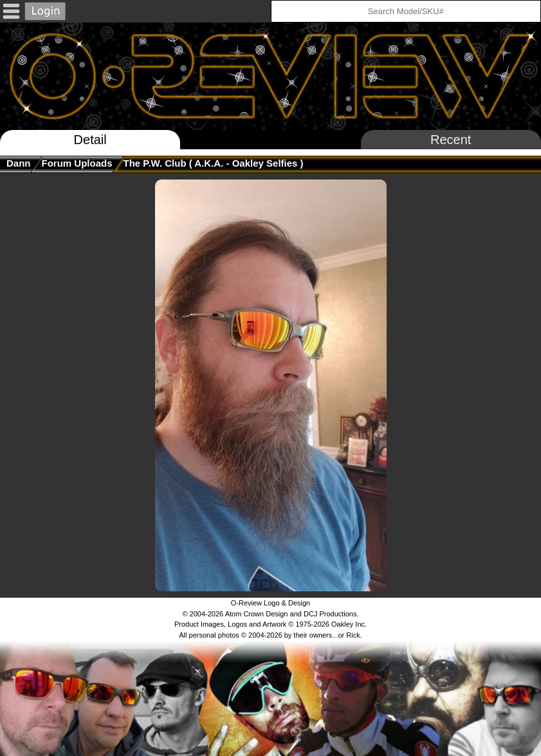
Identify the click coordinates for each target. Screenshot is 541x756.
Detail (90, 140)
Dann (19, 163)
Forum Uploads (77, 163)
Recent (451, 140)
